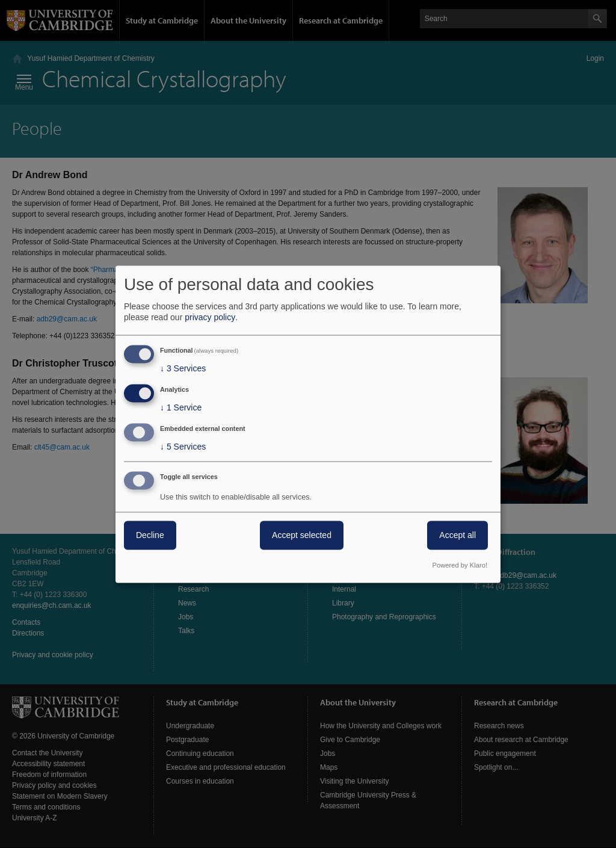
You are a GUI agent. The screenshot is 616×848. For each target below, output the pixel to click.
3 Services (183, 369)
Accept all (457, 535)
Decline (150, 535)
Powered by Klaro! (460, 565)
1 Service (181, 408)
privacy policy (210, 318)
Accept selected (302, 535)
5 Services (183, 447)
